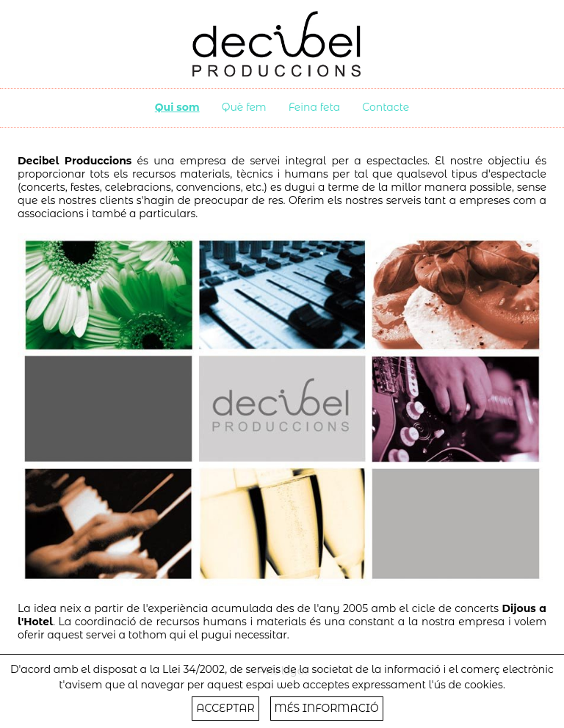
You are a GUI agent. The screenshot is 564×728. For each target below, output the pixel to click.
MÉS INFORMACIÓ (327, 708)
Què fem (244, 107)
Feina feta (314, 107)
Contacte (386, 107)
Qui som (177, 107)
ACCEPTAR (225, 708)
